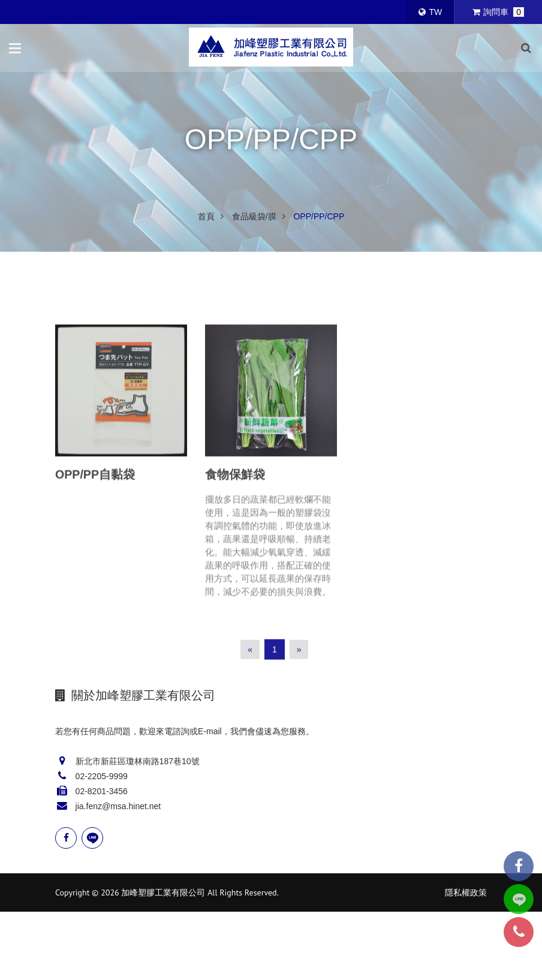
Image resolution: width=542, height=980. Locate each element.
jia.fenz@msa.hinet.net (118, 806)
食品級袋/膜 (254, 216)
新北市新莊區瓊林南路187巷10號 (138, 761)
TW (430, 12)
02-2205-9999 (102, 776)
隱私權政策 (466, 892)
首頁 (206, 216)
